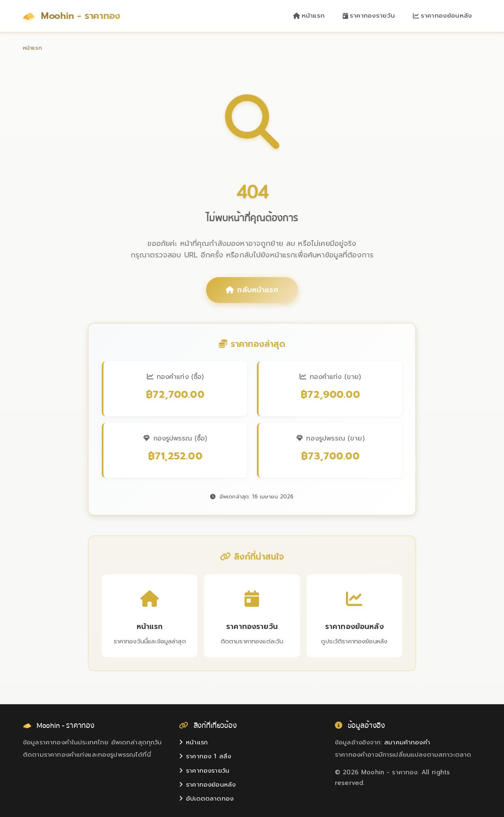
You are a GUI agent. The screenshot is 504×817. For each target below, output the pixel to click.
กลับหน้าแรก (252, 290)
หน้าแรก (309, 16)
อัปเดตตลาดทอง (206, 799)
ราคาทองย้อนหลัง (442, 16)
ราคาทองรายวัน (369, 16)
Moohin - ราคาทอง (72, 16)
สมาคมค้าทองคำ (407, 742)
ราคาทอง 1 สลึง (205, 756)
